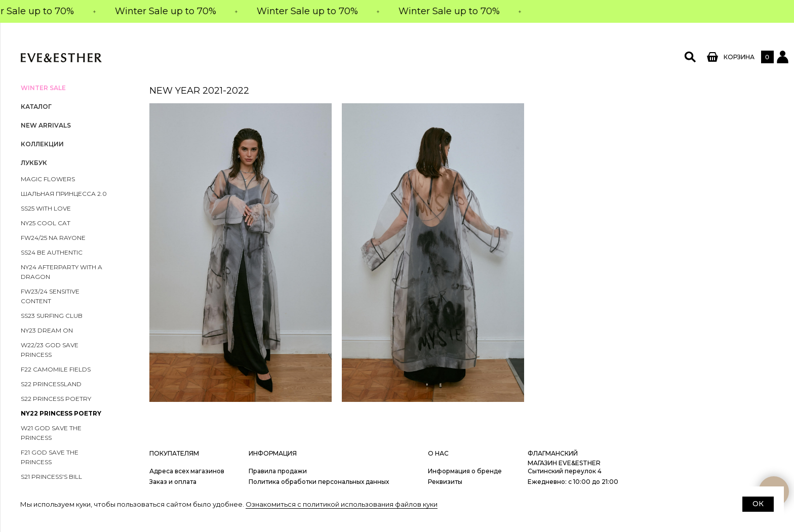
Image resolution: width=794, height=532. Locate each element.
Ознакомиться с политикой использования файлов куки (342, 504)
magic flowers (48, 179)
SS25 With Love (46, 208)
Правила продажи (278, 471)
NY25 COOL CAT (46, 223)
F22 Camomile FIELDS (56, 369)
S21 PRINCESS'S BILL (51, 477)
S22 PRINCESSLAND (51, 384)
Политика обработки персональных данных (319, 482)
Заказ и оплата (173, 482)
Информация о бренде (465, 471)
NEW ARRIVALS (46, 125)
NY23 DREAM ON (47, 330)
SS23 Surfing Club (52, 316)
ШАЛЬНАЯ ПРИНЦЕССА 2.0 (64, 194)
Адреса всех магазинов (187, 471)
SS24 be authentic (52, 252)
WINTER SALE (43, 88)
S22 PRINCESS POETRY (56, 399)
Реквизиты (445, 482)
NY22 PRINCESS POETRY (61, 413)
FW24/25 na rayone (53, 238)
